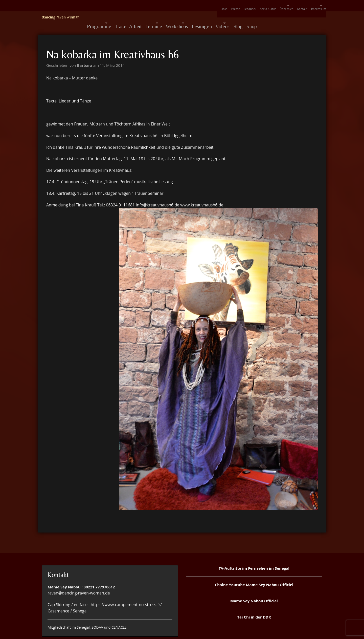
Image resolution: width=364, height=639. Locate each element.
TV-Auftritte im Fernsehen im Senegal (254, 556)
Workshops (198, 17)
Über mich (265, 6)
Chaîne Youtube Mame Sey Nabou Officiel (254, 572)
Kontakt (290, 6)
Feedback (221, 6)
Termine (166, 17)
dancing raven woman (61, 17)
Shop (298, 17)
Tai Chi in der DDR (254, 605)
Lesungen (232, 17)
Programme (99, 17)
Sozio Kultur (243, 6)
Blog (281, 17)
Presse (203, 6)
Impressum (310, 6)
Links (187, 6)
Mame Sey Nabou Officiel (254, 589)
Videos (257, 17)
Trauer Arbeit (137, 17)
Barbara (85, 53)
